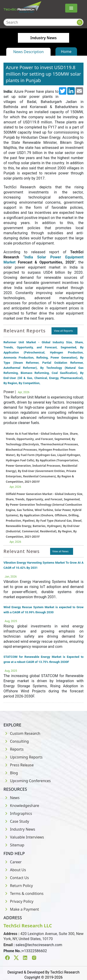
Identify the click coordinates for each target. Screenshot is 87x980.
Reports (14, 749)
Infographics (18, 813)
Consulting (16, 741)
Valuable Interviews (24, 837)
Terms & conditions (23, 893)
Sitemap (14, 845)
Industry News (19, 829)
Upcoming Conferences (27, 781)
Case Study (16, 821)
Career (13, 862)
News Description (28, 52)
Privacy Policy (18, 901)
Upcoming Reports (23, 757)
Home (66, 51)
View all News (61, 551)
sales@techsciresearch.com (39, 945)
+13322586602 (34, 951)
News (11, 798)
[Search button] (80, 22)
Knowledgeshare (21, 806)
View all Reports (63, 331)
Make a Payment (21, 909)
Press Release (19, 765)
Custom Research (22, 733)
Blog (11, 773)
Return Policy (18, 886)
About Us (15, 870)
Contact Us (16, 878)
